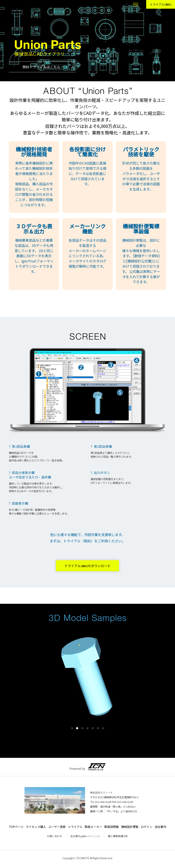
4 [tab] (87, 728)
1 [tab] (72, 728)
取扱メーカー (93, 827)
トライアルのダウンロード (87, 566)
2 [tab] (77, 728)
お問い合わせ (55, 836)
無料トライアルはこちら (35, 67)
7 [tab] (103, 728)
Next (159, 681)
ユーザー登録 (57, 827)
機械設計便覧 (130, 827)
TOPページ (16, 827)
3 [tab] (82, 728)
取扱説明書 (112, 827)
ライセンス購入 (36, 827)
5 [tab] (93, 728)
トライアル (161, 4)
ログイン (147, 827)
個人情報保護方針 (118, 836)
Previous (16, 681)
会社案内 (160, 827)
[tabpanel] (88, 676)
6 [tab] (98, 728)
